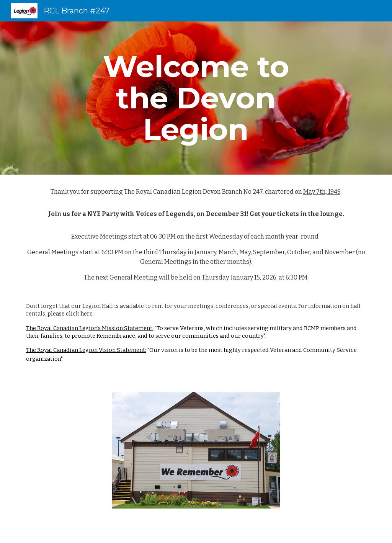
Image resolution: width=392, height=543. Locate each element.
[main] (196, 98)
